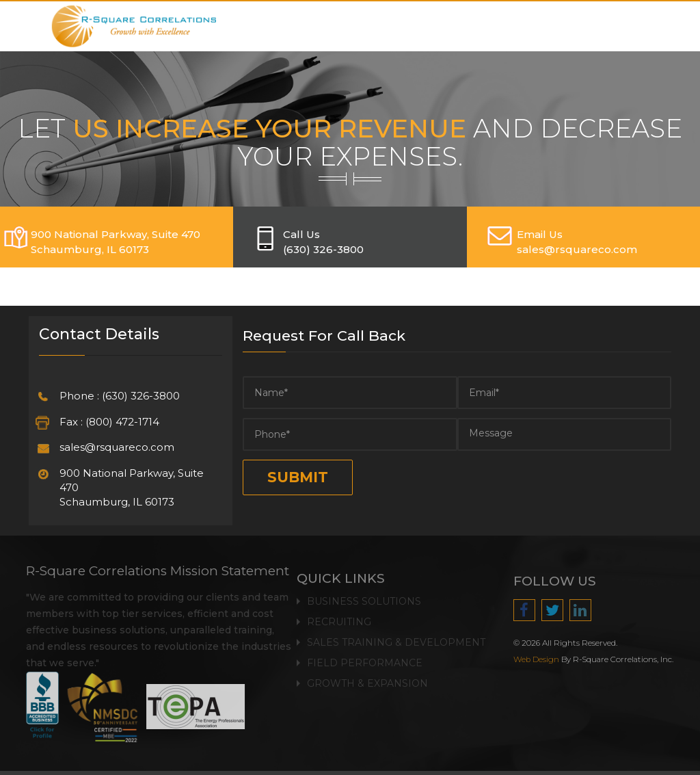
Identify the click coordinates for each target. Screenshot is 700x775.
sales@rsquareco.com (117, 447)
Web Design (540, 659)
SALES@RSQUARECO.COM (577, 249)
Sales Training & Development (396, 639)
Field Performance (365, 659)
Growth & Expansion (367, 680)
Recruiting (339, 618)
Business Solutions (364, 598)
